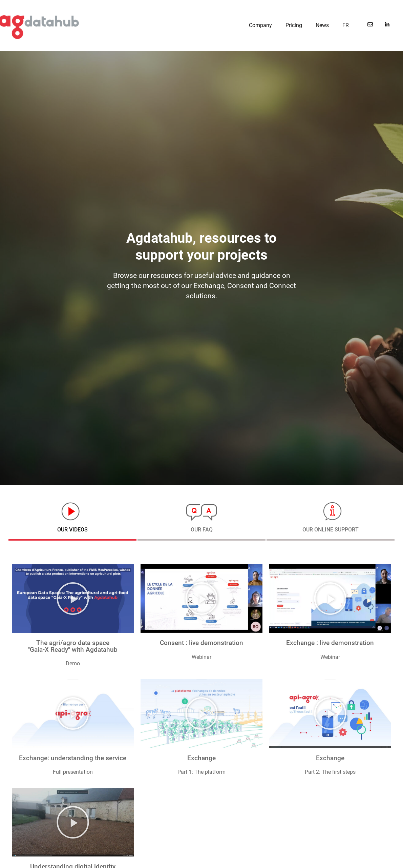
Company (260, 25)
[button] (73, 599)
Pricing (294, 25)
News (322, 25)
